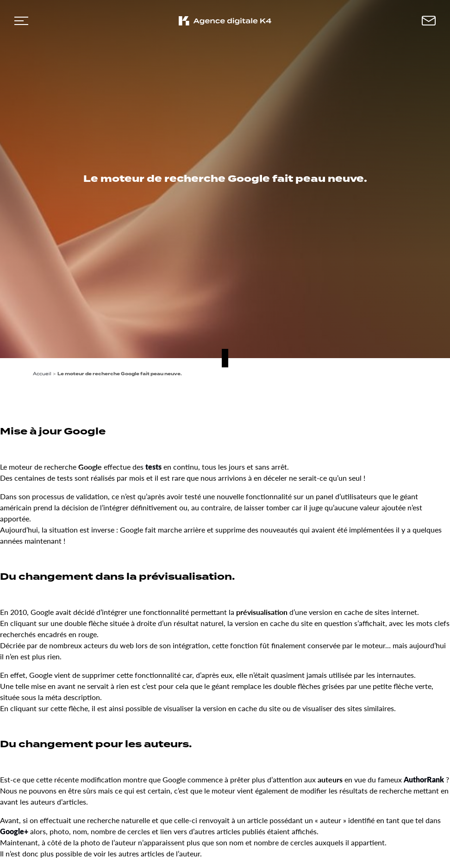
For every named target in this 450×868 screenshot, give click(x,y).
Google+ (14, 831)
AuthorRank (424, 779)
